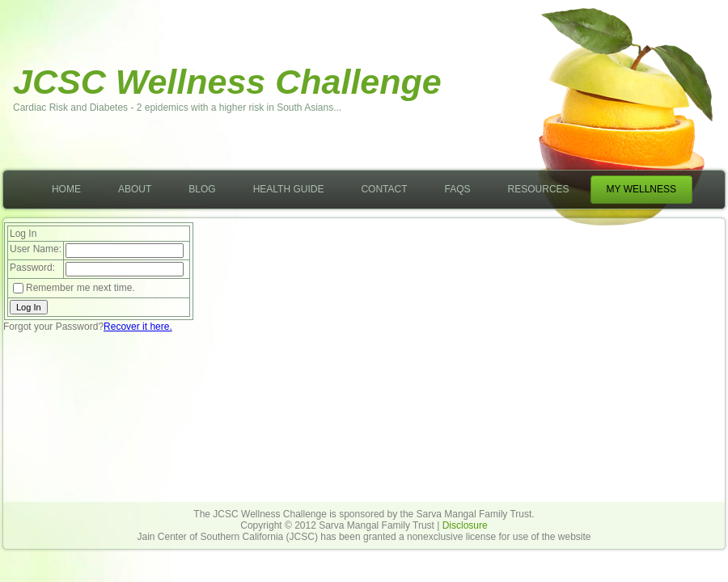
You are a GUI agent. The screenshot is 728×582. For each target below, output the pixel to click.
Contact (384, 189)
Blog (202, 189)
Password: (32, 268)
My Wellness (641, 189)
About (135, 189)
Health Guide (289, 189)
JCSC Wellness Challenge (227, 82)
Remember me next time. (80, 288)
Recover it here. (138, 327)
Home (66, 189)
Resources (539, 189)
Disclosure (465, 525)
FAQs (458, 189)
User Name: (36, 249)
